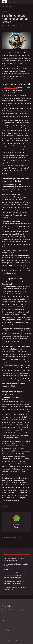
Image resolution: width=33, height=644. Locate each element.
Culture (9, 7)
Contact (4, 633)
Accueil (4, 7)
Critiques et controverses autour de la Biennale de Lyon (16, 588)
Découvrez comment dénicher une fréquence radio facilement (14, 577)
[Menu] (29, 2)
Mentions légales (7, 630)
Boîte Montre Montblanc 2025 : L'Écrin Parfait (16, 565)
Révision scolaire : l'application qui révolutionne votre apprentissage (15, 571)
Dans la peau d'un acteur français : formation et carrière (15, 559)
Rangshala (10, 2)
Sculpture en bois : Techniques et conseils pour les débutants (14, 583)
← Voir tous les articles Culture (12, 537)
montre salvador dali (11, 88)
